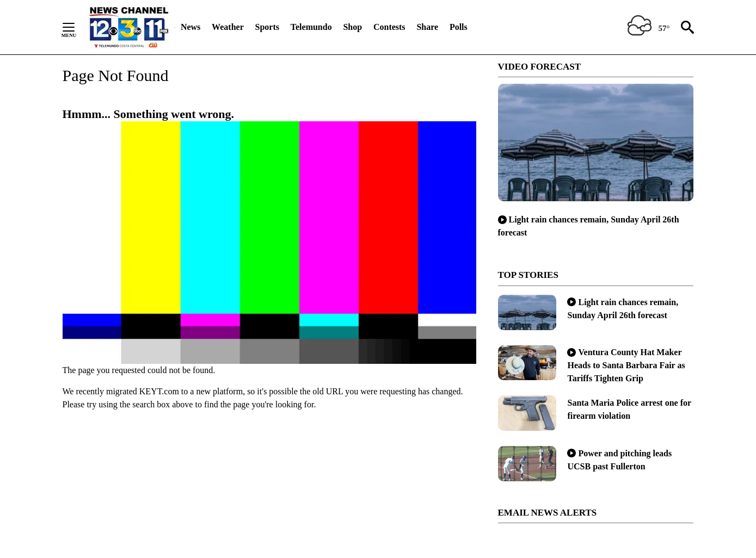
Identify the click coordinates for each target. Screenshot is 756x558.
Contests (389, 27)
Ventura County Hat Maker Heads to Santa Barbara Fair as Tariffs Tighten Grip (626, 365)
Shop (352, 27)
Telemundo (311, 27)
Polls (459, 27)
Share (427, 27)
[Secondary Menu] (77, 27)
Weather (228, 27)
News (190, 27)
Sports (267, 27)
